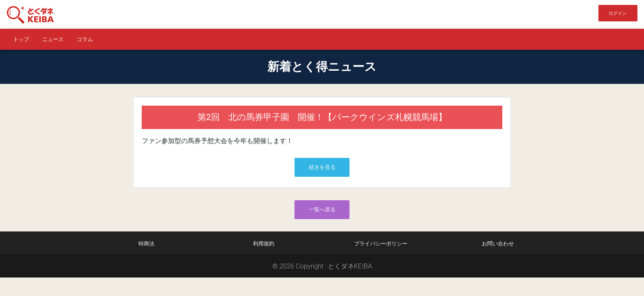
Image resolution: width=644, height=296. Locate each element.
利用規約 (264, 244)
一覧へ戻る (322, 209)
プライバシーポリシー (381, 244)
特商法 (146, 244)
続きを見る (322, 167)
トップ (21, 39)
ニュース (53, 39)
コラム (85, 39)
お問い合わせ (498, 244)
